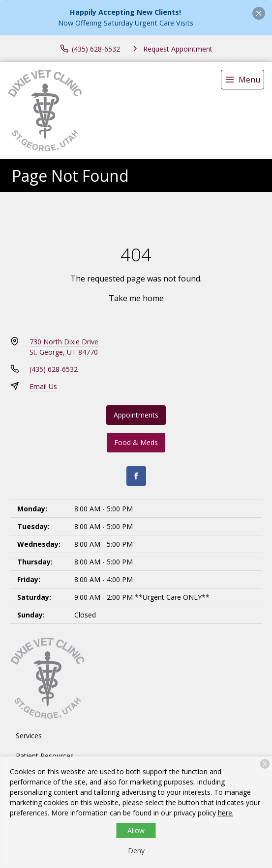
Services (29, 736)
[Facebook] (136, 476)
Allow (136, 830)
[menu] (242, 80)
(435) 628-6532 (54, 369)
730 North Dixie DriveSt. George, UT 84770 (64, 347)
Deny (136, 851)
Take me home (136, 298)
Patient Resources (45, 756)
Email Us (43, 386)
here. (226, 813)
